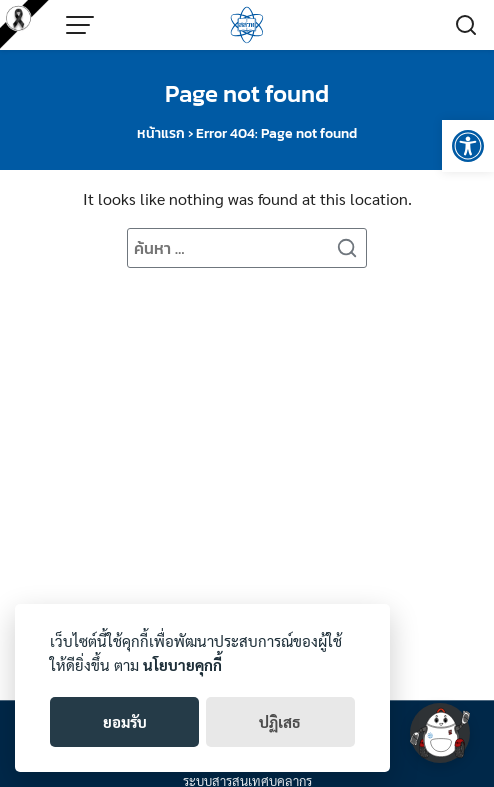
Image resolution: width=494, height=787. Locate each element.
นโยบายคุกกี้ (182, 664)
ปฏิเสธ (280, 721)
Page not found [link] (247, 93)
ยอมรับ (125, 721)
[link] (468, 146)
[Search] (347, 248)
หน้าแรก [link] (161, 133)
